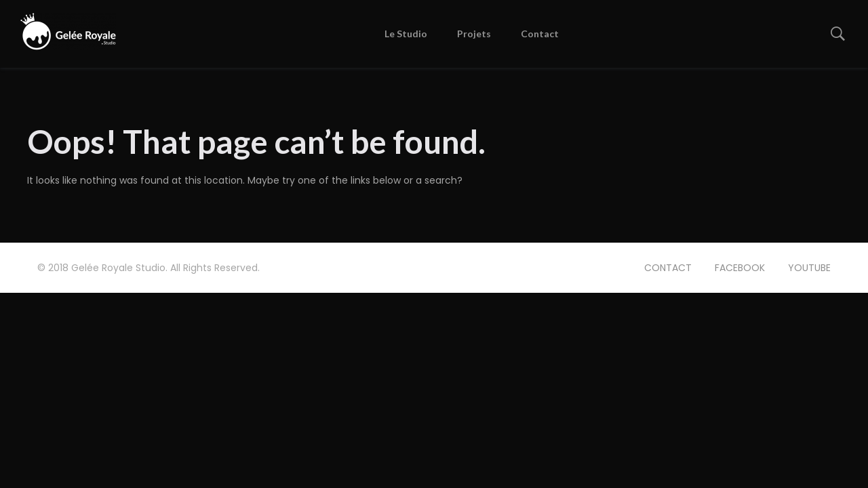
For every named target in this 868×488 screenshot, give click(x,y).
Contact (540, 34)
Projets (474, 34)
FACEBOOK (740, 268)
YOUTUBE (809, 268)
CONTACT (668, 268)
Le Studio (406, 34)
